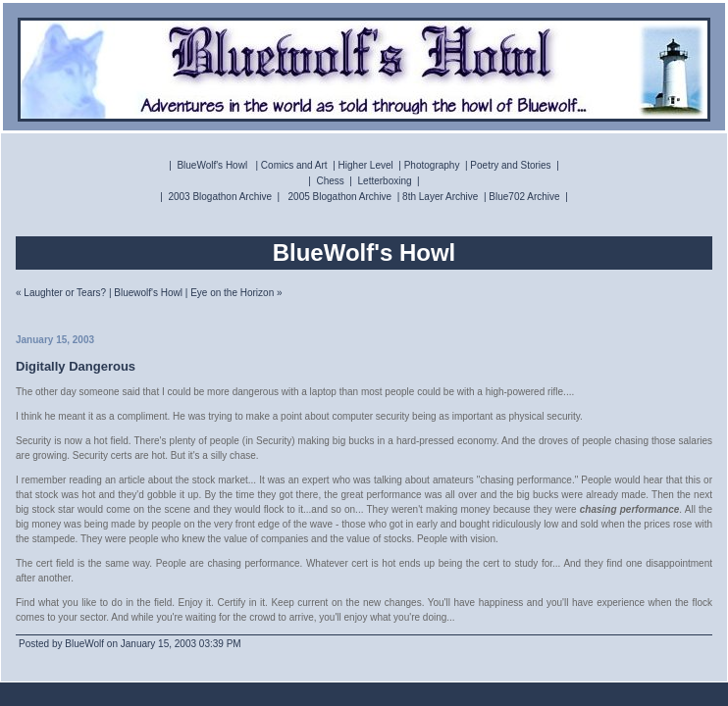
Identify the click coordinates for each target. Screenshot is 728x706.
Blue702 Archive (524, 197)
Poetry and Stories (510, 165)
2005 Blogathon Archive (340, 197)
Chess (330, 181)
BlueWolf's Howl (212, 165)
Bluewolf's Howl (148, 293)
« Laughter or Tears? (61, 293)
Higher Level (366, 165)
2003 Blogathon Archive (220, 197)
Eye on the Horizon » (236, 293)
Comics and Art (294, 165)
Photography (432, 165)
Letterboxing (385, 181)
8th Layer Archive (440, 197)
